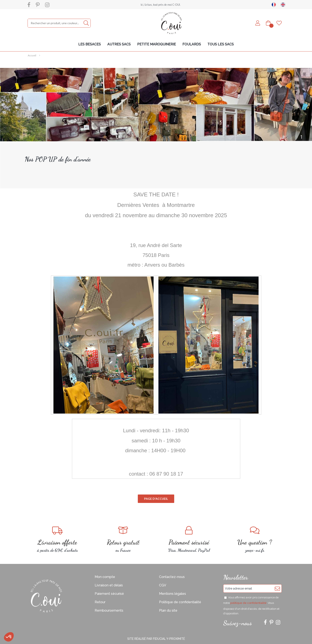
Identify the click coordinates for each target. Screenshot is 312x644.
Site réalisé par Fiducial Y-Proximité (156, 639)
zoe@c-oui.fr (255, 539)
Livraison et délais (109, 585)
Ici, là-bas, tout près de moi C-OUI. (161, 5)
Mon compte (105, 577)
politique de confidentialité (248, 603)
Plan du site (168, 610)
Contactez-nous (172, 577)
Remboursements (109, 610)
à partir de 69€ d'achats (58, 539)
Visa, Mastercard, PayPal (189, 539)
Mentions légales (173, 594)
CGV (163, 585)
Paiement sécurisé (109, 594)
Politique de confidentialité (180, 602)
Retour (100, 602)
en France (123, 539)
